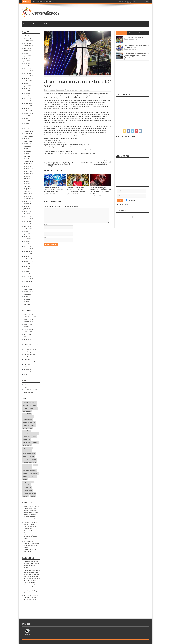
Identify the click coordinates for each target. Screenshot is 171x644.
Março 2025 (27, 68)
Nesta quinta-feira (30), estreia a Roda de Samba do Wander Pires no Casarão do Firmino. (100, 190)
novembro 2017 (28, 287)
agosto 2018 (27, 264)
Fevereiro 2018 (28, 279)
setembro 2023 (28, 113)
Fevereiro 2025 (28, 71)
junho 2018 (27, 269)
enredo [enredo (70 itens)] (25, 428)
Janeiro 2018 (28, 281)
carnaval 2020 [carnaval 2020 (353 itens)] (27, 414)
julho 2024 (27, 88)
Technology (27, 369)
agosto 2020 (27, 206)
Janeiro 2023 (28, 134)
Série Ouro (27, 357)
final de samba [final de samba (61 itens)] (27, 442)
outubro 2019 (28, 229)
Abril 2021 (27, 186)
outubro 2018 (28, 259)
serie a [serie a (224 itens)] (34, 476)
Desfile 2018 (27, 327)
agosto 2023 (27, 116)
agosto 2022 (27, 146)
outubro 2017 (28, 289)
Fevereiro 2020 (28, 219)
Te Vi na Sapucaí (29, 367)
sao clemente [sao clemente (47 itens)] (27, 476)
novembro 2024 (28, 78)
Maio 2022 (27, 154)
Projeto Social (28, 347)
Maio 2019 (27, 241)
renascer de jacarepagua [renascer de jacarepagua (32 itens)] (30, 471)
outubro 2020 (28, 201)
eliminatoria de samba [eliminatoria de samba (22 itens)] (29, 422)
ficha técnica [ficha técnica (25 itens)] (26, 439)
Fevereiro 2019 (28, 249)
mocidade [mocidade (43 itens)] (33, 459)
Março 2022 (27, 159)
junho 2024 (27, 91)
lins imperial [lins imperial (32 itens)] (31, 456)
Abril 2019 (27, 244)
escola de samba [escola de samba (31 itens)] (28, 434)
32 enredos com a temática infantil (134, 37)
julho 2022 (27, 149)
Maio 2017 (27, 302)
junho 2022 (27, 151)
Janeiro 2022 (28, 164)
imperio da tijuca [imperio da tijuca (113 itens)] (27, 448)
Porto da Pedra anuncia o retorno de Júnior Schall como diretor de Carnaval (76, 190)
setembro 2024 (28, 83)
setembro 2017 (28, 292)
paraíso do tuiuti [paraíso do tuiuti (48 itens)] (27, 465)
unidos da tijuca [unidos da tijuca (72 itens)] (27, 488)
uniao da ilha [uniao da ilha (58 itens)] (27, 485)
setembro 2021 (28, 174)
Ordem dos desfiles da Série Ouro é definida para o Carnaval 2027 (31, 597)
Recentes (132, 33)
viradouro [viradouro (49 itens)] (33, 496)
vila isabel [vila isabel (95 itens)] (26, 496)
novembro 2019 (28, 226)
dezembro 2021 (28, 166)
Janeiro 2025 (28, 73)
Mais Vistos (121, 33)
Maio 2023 (27, 123)
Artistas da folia (28, 314)
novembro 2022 (28, 139)
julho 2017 (27, 297)
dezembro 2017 (28, 284)
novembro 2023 (28, 108)
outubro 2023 (28, 111)
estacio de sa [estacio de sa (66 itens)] (27, 437)
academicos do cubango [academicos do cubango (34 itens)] (30, 403)
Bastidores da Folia (30, 317)
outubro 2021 (28, 171)
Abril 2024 (27, 96)
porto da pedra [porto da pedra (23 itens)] (27, 468)
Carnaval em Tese (29, 324)
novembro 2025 (28, 48)
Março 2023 (27, 129)
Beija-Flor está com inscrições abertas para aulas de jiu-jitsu (94, 162)
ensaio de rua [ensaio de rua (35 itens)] (27, 431)
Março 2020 (27, 216)
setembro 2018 (28, 261)
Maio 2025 (27, 63)
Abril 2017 (27, 304)
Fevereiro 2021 (28, 191)
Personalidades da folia (31, 344)
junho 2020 (27, 211)
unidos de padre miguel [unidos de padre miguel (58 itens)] (29, 493)
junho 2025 (27, 61)
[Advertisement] (109, 12)
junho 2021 (27, 181)
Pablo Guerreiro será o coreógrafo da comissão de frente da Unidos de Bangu (62, 163)
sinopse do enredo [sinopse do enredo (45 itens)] (28, 482)
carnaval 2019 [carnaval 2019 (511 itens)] (27, 411)
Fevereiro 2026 (28, 41)
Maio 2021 (27, 184)
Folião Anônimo (28, 332)
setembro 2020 (28, 204)
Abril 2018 (27, 274)
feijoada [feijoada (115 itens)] (34, 437)
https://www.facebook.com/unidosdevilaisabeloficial (80, 153)
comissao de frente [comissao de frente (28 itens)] (28, 417)
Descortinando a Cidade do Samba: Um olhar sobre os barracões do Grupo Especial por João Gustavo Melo (136, 55)
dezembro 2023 (28, 106)
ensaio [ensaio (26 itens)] (31, 428)
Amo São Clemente (30, 522)
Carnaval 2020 (28, 322)
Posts (27, 387)
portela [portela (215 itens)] (36, 465)
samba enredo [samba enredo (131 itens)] (34, 473)
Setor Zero (27, 359)
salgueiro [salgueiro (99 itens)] (26, 473)
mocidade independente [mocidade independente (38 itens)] (29, 462)
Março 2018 (27, 276)
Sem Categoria (28, 352)
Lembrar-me (131, 200)
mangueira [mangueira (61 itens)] (26, 459)
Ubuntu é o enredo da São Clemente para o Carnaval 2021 (30, 526)
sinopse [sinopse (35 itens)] (25, 479)
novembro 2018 (28, 256)
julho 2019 (27, 236)
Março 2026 (27, 38)
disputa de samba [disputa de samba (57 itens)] (28, 420)
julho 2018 (27, 266)
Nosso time (27, 552)
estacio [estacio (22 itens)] (36, 434)
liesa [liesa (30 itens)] (24, 456)
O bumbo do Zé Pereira (31, 339)
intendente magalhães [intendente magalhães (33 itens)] (29, 454)
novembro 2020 (28, 199)
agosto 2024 (27, 86)
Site (46, 237)
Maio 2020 (27, 214)
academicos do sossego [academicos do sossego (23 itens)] (30, 405)
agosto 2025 (27, 56)
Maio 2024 (27, 93)
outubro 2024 (28, 81)
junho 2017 (27, 299)
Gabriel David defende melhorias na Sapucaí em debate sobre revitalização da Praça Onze (32, 589)
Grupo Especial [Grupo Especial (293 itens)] (27, 445)
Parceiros (27, 342)
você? (25, 374)
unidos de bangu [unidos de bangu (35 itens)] (28, 490)
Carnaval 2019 (28, 319)
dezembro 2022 (28, 136)
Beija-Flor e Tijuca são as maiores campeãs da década (32, 537)
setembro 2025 (28, 53)
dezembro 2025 (28, 46)
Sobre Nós (27, 364)
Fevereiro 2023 (28, 131)
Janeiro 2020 (28, 221)
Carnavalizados (52, 90)
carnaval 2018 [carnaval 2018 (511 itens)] (33, 408)
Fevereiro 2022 (28, 161)
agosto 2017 (27, 294)
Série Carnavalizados (30, 354)
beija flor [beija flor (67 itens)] (25, 408)
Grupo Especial (28, 334)
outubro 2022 (28, 141)
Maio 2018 (27, 271)
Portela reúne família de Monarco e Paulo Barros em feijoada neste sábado (54, 190)
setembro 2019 (28, 231)
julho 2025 (27, 58)
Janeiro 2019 (28, 251)
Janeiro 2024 (28, 103)
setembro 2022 (28, 144)
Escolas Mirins (28, 329)
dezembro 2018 (28, 254)
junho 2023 (27, 121)
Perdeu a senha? (124, 204)
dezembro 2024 (28, 76)
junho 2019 (27, 239)
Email (46, 231)
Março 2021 (27, 189)
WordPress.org (28, 392)
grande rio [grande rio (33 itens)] (36, 442)
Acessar (26, 385)
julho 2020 (27, 209)
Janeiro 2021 (28, 194)
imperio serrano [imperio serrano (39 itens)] (27, 451)
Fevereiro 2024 (28, 101)
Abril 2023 (27, 126)
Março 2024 (27, 98)
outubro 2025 (28, 51)
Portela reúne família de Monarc (41, 2)
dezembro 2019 (28, 224)
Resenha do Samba (30, 349)
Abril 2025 (27, 66)
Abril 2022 (27, 156)
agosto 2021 (27, 176)
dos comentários (30, 390)
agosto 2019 (27, 234)
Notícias (62, 90)
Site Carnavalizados (30, 362)
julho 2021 (27, 179)
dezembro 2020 (28, 196)
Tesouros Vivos (28, 372)
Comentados (143, 33)
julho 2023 (27, 118)
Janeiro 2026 (28, 43)
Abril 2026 (27, 36)
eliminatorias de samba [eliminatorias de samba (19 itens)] (29, 425)
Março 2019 (27, 246)
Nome (46, 225)
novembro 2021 (28, 169)
